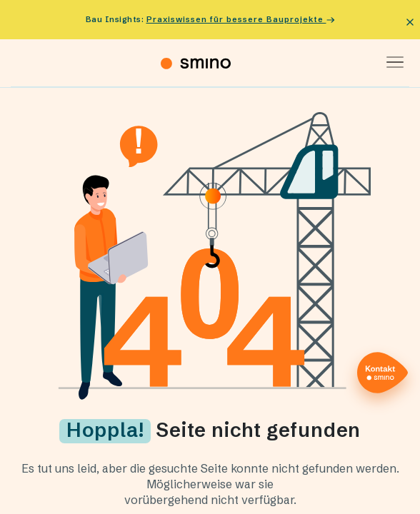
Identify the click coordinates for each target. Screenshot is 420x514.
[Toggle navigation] (390, 63)
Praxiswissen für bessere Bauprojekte (241, 19)
